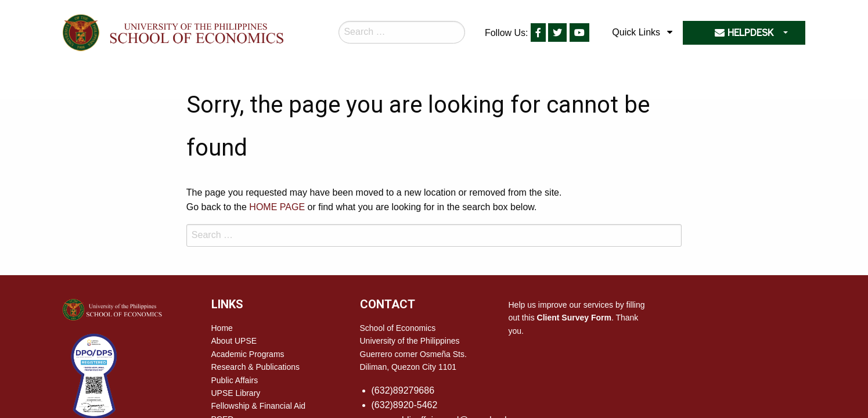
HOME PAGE (277, 207)
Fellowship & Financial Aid (259, 406)
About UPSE (234, 341)
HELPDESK (744, 33)
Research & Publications (256, 367)
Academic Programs (248, 354)
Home (222, 328)
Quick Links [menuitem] (636, 32)
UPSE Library (236, 393)
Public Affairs (235, 380)
